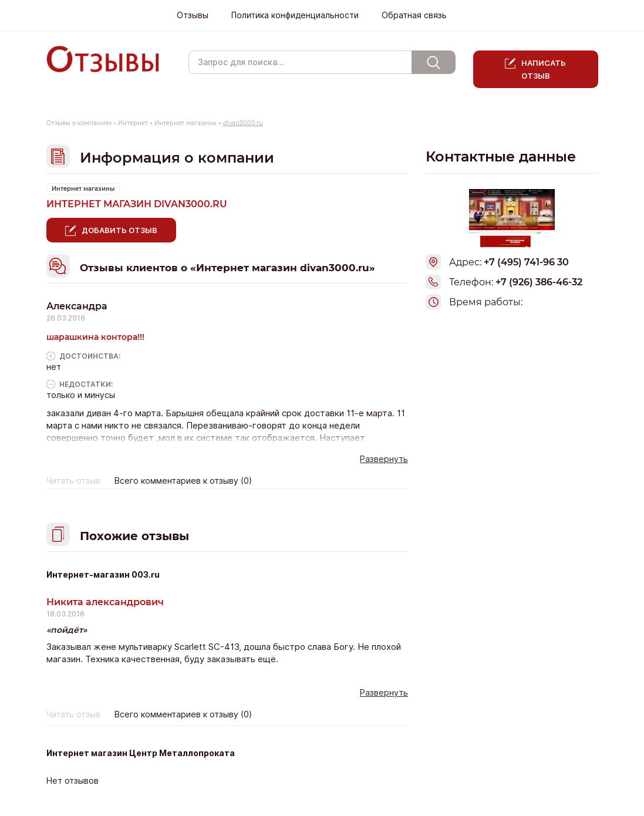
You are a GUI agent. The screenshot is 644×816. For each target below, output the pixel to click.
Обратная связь (414, 15)
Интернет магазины (186, 123)
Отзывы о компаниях (79, 123)
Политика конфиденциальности (295, 15)
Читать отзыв (73, 481)
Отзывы (193, 15)
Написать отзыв (544, 69)
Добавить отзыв (119, 230)
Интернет (133, 123)
